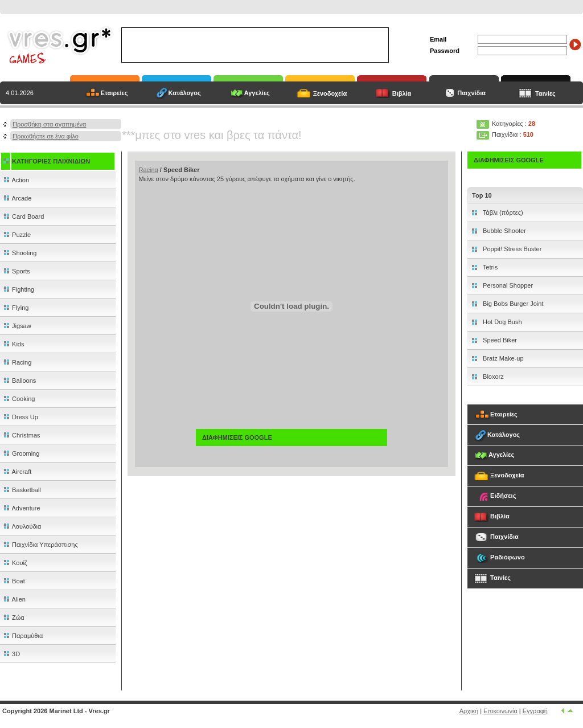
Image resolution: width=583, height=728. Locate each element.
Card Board (23, 216)
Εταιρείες (114, 93)
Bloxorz (492, 377)
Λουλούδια (22, 526)
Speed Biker (499, 340)
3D (11, 654)
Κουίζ (15, 563)
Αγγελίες (257, 93)
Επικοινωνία (500, 711)
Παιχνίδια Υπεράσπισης (40, 545)
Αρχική (469, 711)
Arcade (17, 198)
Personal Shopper (507, 285)
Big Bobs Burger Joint (512, 304)
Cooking (19, 399)
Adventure (21, 508)
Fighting (18, 289)
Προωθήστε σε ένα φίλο (46, 136)
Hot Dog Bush (502, 322)
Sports (16, 271)
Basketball (22, 490)
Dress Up (20, 417)
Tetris (489, 267)
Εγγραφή (535, 711)
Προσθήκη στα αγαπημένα (49, 124)
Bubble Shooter (504, 231)
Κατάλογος (185, 93)
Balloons (19, 381)
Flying (15, 308)
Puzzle (17, 235)
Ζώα (13, 617)
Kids (13, 344)
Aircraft (17, 472)
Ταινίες (545, 93)
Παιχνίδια (471, 93)
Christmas (21, 435)
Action (16, 180)
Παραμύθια (22, 636)
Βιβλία (402, 93)
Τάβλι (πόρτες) (502, 212)
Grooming (21, 453)
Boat (14, 581)
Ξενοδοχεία (330, 93)
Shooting (19, 253)
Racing (17, 362)
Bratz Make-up (502, 358)
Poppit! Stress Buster (511, 249)
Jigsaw (17, 326)
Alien (14, 599)
